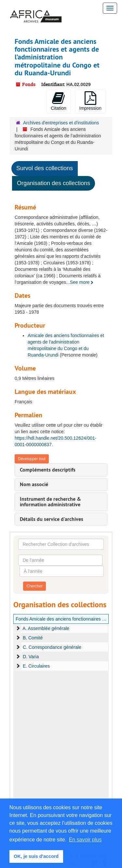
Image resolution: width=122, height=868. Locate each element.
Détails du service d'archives (52, 519)
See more (82, 282)
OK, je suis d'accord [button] (36, 856)
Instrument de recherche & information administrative (50, 502)
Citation (58, 101)
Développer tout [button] (32, 459)
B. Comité (33, 638)
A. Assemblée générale (46, 628)
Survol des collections (45, 168)
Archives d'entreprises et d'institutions (61, 123)
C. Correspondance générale (52, 647)
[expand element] (18, 628)
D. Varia (31, 657)
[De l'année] (60, 560)
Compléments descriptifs (48, 470)
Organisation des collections (54, 183)
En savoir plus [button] (85, 840)
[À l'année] (62, 571)
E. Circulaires (36, 666)
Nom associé (34, 484)
